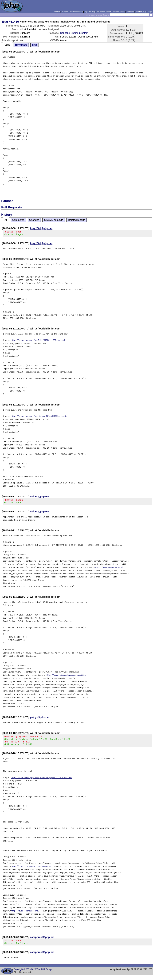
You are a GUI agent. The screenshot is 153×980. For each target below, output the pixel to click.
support (65, 12)
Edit (34, 45)
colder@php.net (40, 498)
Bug (5, 22)
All (6, 220)
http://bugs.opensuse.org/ (109, 569)
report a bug (90, 12)
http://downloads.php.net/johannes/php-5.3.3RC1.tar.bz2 (42, 782)
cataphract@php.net (42, 941)
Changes (34, 220)
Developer (21, 45)
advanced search (104, 12)
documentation (76, 12)
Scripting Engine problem (74, 33)
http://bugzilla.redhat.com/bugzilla (66, 677)
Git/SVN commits (54, 220)
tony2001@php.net (41, 228)
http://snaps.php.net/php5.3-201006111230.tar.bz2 (38, 341)
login (150, 12)
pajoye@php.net (40, 719)
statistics (130, 12)
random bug (141, 12)
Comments (18, 220)
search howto (119, 12)
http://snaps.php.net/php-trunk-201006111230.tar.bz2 (40, 417)
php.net (57, 12)
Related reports (77, 220)
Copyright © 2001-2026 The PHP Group (33, 975)
